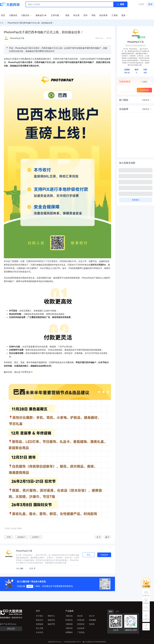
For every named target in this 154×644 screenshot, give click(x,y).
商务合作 (40, 620)
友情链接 (40, 624)
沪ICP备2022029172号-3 (72, 642)
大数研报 (69, 624)
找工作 (92, 616)
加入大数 (40, 628)
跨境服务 (93, 620)
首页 (2, 23)
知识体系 (81, 628)
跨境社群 (81, 620)
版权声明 (51, 624)
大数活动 (69, 616)
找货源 (92, 624)
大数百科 (69, 628)
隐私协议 (51, 620)
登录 (150, 4)
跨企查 (80, 616)
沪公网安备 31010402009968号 (95, 642)
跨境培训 (81, 624)
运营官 (30, 586)
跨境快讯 (69, 620)
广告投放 (81, 632)
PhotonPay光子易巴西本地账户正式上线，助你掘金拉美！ (31, 23)
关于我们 (40, 616)
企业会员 (40, 632)
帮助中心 (51, 616)
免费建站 (69, 632)
